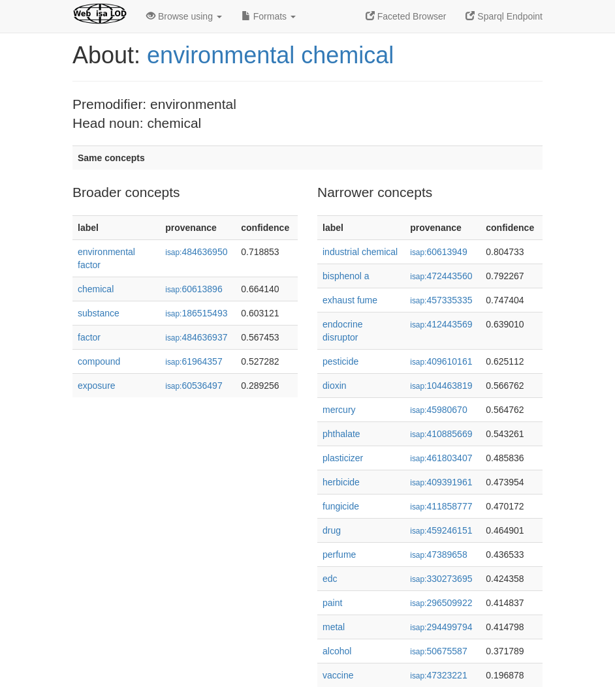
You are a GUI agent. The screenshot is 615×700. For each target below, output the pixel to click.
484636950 (196, 252)
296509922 (441, 603)
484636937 (196, 337)
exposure (97, 386)
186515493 (196, 313)
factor (89, 337)
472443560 (441, 276)
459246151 (441, 530)
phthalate (341, 434)
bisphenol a (346, 276)
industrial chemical (360, 252)
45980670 (438, 410)
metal (334, 627)
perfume (339, 555)
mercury (339, 410)
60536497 (194, 386)
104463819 (441, 386)
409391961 (441, 482)
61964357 (194, 361)
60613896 (194, 289)
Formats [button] (269, 16)
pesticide (340, 361)
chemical (96, 289)
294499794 (441, 627)
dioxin (335, 386)
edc (330, 579)
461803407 (441, 458)
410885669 (441, 434)
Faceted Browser (406, 16)
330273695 (441, 579)
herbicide (341, 482)
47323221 (438, 675)
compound (99, 361)
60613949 (438, 252)
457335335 (441, 300)
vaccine (338, 675)
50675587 (438, 651)
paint (332, 603)
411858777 (441, 506)
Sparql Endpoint (504, 16)
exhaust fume (350, 300)
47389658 (438, 555)
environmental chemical (270, 55)
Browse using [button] (184, 16)
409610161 (441, 361)
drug (332, 530)
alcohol (337, 651)
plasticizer (343, 458)
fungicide (341, 506)
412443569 (441, 324)
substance (99, 313)
